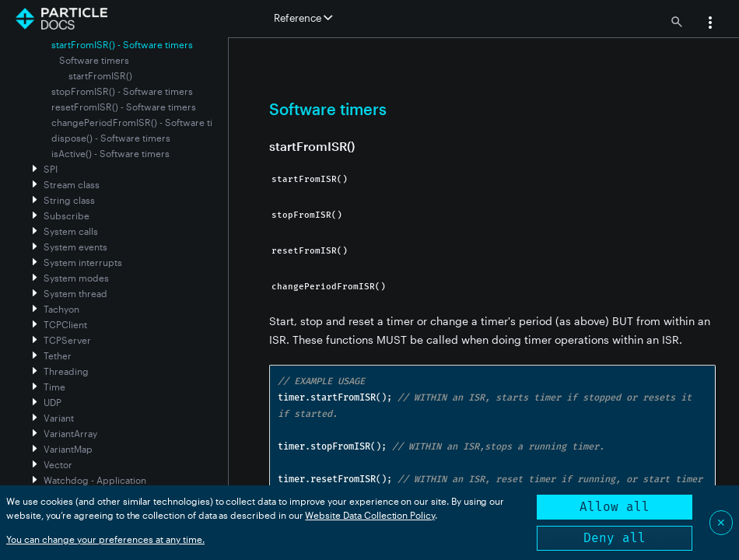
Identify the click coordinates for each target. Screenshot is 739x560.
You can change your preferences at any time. (105, 539)
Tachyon (61, 309)
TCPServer (67, 340)
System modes (76, 278)
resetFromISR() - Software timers (124, 107)
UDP (53, 402)
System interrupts (83, 262)
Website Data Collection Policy (370, 515)
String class (69, 200)
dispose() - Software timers (111, 138)
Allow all (615, 507)
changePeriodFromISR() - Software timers (143, 122)
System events (75, 247)
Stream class (72, 184)
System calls (71, 231)
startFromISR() (100, 75)
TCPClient (65, 324)
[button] (710, 24)
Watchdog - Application (95, 480)
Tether (58, 355)
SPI (51, 169)
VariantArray (70, 433)
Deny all (615, 538)
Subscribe (67, 215)
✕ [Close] (721, 522)
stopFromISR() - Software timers (122, 91)
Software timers (94, 60)
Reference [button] (303, 18)
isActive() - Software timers (110, 153)
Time (54, 387)
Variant (59, 418)
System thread (75, 293)
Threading (66, 371)
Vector (58, 464)
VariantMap (68, 449)
